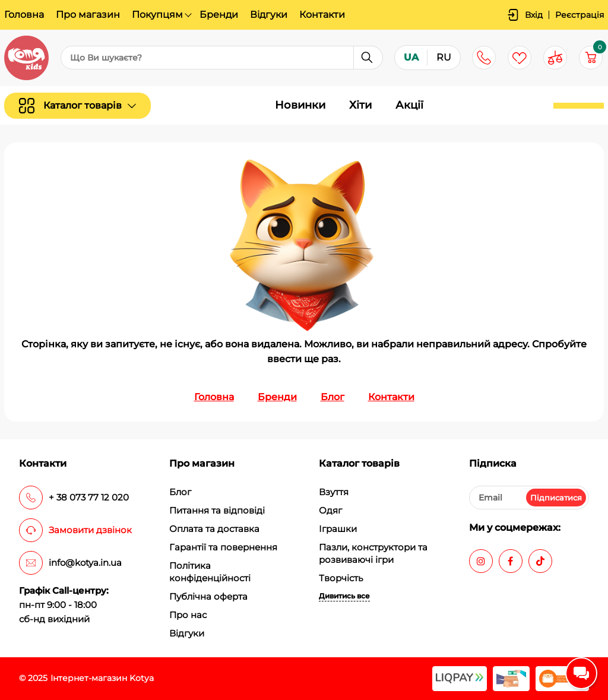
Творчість (341, 578)
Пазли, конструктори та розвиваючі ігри (373, 553)
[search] (222, 58)
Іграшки (338, 529)
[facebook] (511, 561)
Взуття (334, 492)
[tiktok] (540, 561)
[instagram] (481, 561)
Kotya (142, 678)
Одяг (330, 510)
